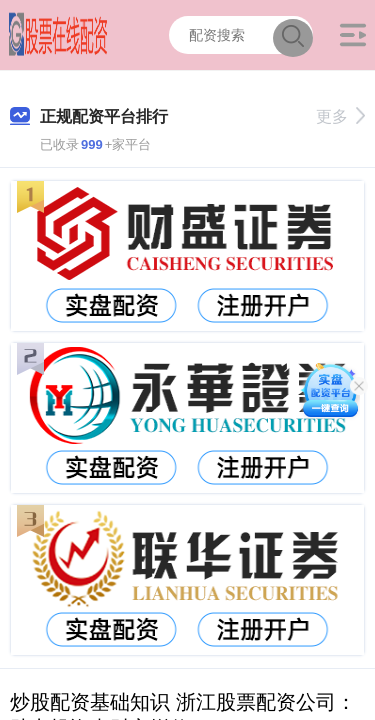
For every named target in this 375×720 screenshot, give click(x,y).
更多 (340, 116)
